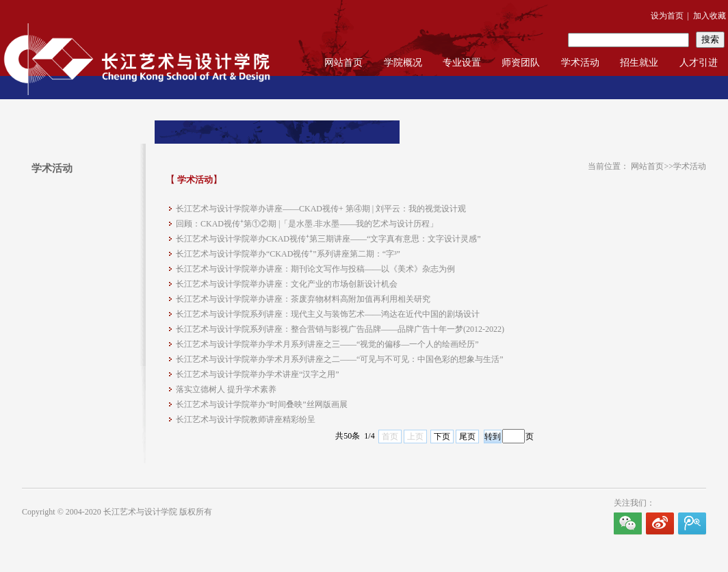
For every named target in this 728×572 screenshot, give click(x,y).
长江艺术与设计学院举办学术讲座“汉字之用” (258, 374)
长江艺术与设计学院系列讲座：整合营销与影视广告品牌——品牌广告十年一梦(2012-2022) (340, 329)
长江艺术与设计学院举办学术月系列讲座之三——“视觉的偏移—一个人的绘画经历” (327, 344)
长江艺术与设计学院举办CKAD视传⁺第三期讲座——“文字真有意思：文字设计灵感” (328, 239)
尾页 (467, 437)
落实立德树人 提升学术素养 (226, 389)
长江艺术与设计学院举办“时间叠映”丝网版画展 (262, 404)
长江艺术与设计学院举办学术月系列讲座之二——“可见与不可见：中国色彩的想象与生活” (340, 359)
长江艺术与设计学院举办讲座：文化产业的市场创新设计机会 (287, 284)
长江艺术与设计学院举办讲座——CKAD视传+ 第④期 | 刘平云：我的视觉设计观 (321, 209)
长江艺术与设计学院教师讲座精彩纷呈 (246, 419)
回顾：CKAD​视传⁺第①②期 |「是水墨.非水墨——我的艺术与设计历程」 (307, 224)
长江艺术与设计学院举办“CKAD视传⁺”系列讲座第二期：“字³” (288, 254)
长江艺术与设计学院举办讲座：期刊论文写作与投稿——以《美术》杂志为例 (315, 269)
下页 (442, 437)
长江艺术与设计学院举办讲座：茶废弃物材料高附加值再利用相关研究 (303, 299)
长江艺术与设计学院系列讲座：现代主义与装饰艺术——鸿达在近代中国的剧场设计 (328, 314)
